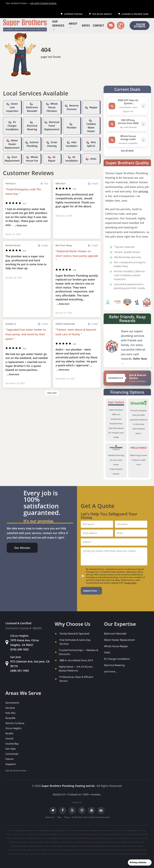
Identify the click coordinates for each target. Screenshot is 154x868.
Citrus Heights (13, 728)
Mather (69, 842)
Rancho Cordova (15, 723)
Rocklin (9, 733)
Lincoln (9, 739)
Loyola (62, 842)
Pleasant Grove (136, 846)
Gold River (73, 838)
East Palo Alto (95, 834)
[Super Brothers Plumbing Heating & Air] (25, 26)
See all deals (127, 150)
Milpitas (102, 842)
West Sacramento (93, 854)
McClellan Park (80, 842)
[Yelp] (72, 810)
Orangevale (72, 846)
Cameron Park (18, 834)
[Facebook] (63, 810)
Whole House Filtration (52, 107)
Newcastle (33, 846)
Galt (66, 838)
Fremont (43, 838)
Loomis (22, 842)
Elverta (128, 834)
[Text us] (111, 25)
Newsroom (50, 817)
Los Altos (31, 842)
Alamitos (74, 830)
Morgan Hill (125, 842)
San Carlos (129, 850)
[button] (22, 548)
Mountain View (138, 842)
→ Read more (21, 225)
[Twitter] (53, 810)
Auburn (124, 830)
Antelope (93, 830)
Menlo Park (92, 842)
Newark (24, 846)
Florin (14, 838)
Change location (43, 3)
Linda (136, 838)
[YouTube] (91, 810)
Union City (80, 854)
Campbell (29, 834)
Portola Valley (25, 850)
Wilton (105, 854)
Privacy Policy (130, 583)
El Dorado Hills (108, 834)
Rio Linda (81, 850)
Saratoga (51, 854)
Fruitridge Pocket (55, 838)
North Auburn (44, 846)
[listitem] (127, 106)
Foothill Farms (32, 838)
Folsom (10, 759)
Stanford (60, 854)
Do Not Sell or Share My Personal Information (91, 817)
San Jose (10, 708)
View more (52, 393)
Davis (79, 834)
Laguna (112, 838)
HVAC (93, 159)
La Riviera (103, 838)
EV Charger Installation (12, 126)
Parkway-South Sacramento (108, 846)
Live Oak (143, 838)
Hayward (10, 764)
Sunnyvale (69, 854)
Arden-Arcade (104, 830)
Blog (59, 817)
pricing (143, 191)
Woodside (123, 854)
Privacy (67, 817)
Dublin (85, 834)
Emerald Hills (138, 834)
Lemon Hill (121, 838)
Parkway (91, 846)
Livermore (14, 842)
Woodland (113, 854)
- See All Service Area (137, 854)
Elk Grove (120, 834)
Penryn (125, 846)
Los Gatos (53, 842)
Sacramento (12, 703)
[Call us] (121, 25)
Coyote (62, 834)
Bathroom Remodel (115, 634)
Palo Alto (10, 713)
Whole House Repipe (116, 646)
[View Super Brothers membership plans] (127, 378)
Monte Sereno (113, 842)
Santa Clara (41, 854)
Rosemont (98, 850)
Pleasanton (13, 850)
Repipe (93, 107)
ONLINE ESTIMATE (140, 25)
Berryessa (132, 830)
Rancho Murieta (55, 850)
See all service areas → (17, 770)
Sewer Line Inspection (12, 107)
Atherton (115, 830)
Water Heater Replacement (12, 144)
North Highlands (59, 846)
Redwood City (70, 850)
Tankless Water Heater (91, 128)
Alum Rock (83, 830)
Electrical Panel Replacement (52, 126)
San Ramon (30, 854)
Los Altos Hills (42, 842)
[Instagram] (82, 810)
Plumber (72, 128)
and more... (111, 672)
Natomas (15, 846)
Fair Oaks (11, 749)
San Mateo (19, 854)
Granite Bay (12, 744)
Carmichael (12, 754)
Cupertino (71, 834)
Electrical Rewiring (114, 665)
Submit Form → (91, 591)
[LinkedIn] (101, 810)
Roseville (10, 718)
